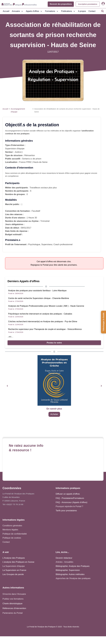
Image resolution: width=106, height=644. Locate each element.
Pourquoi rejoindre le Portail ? (69, 506)
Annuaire (18, 11)
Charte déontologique (12, 604)
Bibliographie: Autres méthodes (70, 574)
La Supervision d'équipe (14, 566)
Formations (52, 11)
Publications (68, 11)
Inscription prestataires (87, 4)
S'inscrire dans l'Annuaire (14, 594)
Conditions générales (12, 526)
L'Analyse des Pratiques (14, 558)
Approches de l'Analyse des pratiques (73, 578)
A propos (82, 11)
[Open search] (102, 11)
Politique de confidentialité (15, 534)
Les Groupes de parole (13, 574)
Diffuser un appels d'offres (68, 494)
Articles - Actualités (64, 562)
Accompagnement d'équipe (18, 110)
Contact (92, 11)
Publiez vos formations (13, 599)
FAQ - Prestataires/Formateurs (70, 498)
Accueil (6, 11)
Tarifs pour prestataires (66, 511)
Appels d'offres (34, 11)
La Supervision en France (14, 570)
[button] (7, 386)
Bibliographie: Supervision (68, 570)
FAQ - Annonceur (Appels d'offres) (71, 502)
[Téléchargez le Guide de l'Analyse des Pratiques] (103, 322)
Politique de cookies (12, 538)
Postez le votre (54, 343)
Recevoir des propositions (60, 4)
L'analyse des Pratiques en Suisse (18, 562)
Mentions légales (10, 530)
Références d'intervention (14, 608)
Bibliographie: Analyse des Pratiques (73, 566)
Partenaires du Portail (13, 613)
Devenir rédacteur (64, 558)
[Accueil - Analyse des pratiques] (19, 4)
